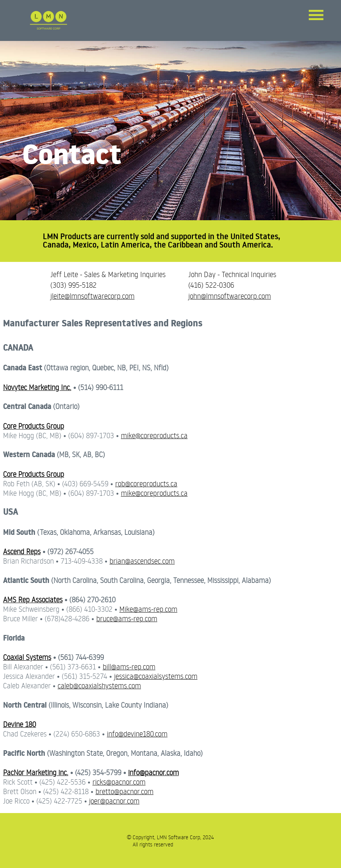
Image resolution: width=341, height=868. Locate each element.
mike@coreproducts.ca (154, 435)
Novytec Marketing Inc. (37, 387)
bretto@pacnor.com (124, 791)
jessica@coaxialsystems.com (156, 676)
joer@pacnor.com (114, 801)
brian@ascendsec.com (142, 561)
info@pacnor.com (153, 772)
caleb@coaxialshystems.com (99, 685)
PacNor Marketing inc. (36, 772)
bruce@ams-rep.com (127, 618)
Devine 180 (20, 724)
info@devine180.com (137, 734)
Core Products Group (34, 426)
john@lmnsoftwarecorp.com (230, 296)
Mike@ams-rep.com (148, 609)
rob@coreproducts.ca (146, 483)
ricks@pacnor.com (119, 782)
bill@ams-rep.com (129, 667)
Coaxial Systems (27, 657)
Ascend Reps (22, 551)
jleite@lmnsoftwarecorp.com (92, 296)
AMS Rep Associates (33, 599)
